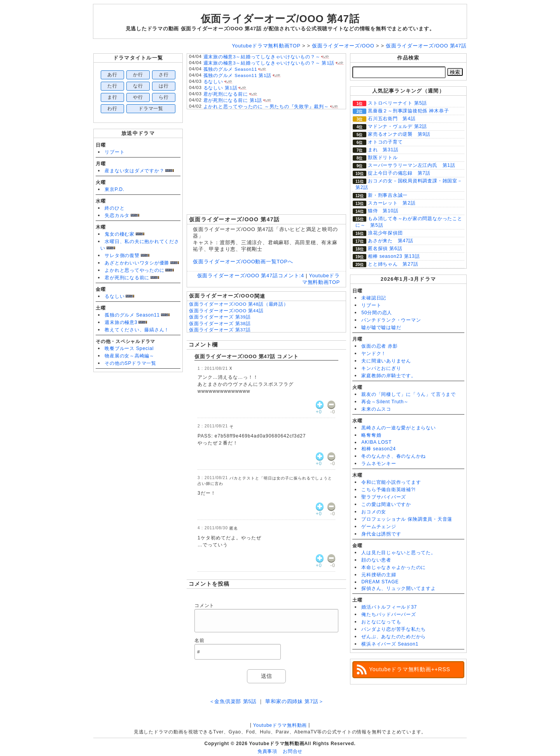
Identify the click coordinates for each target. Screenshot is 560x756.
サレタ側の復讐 (122, 255)
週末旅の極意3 (121, 322)
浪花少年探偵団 (385, 233)
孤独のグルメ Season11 (132, 315)
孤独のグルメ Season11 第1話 (237, 75)
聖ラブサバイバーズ (384, 497)
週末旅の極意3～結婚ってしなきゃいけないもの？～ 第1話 (269, 63)
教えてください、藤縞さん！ (137, 330)
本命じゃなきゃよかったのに (394, 567)
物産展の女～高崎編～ (129, 356)
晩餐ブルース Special (129, 348)
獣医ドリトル (383, 157)
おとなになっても (381, 622)
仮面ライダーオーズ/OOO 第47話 (280, 19)
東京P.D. (115, 189)
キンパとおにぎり (381, 368)
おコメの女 (374, 512)
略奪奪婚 (371, 435)
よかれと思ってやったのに (134, 270)
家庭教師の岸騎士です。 (388, 376)
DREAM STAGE (380, 582)
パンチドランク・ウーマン (391, 320)
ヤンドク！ (374, 353)
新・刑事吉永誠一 (388, 195)
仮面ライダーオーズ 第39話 (220, 317)
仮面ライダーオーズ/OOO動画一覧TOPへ (243, 262)
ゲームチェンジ (379, 527)
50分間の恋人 (377, 313)
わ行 (112, 108)
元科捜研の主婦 (379, 575)
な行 (138, 86)
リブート (115, 152)
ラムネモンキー (379, 464)
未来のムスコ (376, 409)
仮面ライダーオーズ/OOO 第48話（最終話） (239, 304)
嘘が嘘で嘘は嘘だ (381, 327)
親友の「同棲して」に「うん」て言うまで (409, 394)
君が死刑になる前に (127, 278)
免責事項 (267, 751)
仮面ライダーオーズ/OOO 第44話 (226, 311)
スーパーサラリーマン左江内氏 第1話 (412, 165)
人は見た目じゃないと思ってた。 (399, 553)
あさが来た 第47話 (391, 241)
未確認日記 (374, 298)
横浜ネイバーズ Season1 (390, 644)
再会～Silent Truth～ (385, 402)
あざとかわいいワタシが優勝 (137, 263)
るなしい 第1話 (220, 88)
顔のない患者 (376, 560)
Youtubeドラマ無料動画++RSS (410, 669)
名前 (199, 640)
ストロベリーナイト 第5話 (397, 103)
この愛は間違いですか (386, 504)
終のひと (115, 208)
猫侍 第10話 (383, 211)
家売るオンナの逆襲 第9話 (399, 134)
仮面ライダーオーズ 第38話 (220, 324)
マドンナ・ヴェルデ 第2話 (397, 126)
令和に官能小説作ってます (391, 482)
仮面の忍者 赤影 (380, 346)
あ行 (112, 75)
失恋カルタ (117, 215)
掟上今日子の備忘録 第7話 (399, 173)
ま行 (112, 97)
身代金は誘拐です (381, 534)
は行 (164, 86)
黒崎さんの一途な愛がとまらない (399, 428)
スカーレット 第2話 (392, 203)
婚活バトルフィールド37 (389, 607)
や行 (138, 97)
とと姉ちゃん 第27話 (393, 264)
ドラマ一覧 (151, 108)
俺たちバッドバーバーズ (388, 614)
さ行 (164, 75)
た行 (112, 86)
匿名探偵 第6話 (385, 248)
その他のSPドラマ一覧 (130, 363)
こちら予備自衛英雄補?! (388, 490)
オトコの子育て (385, 142)
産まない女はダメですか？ (134, 171)
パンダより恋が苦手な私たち (394, 629)
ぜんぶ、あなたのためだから (394, 637)
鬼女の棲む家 (120, 234)
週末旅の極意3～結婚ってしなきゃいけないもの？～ (262, 57)
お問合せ (293, 751)
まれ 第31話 (383, 150)
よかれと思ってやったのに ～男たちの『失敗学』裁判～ (266, 107)
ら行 (164, 97)
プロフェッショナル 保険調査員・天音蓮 (407, 519)
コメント (204, 605)
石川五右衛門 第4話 (392, 119)
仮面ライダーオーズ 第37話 (220, 330)
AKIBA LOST (376, 442)
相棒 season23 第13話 (394, 256)
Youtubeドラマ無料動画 (280, 725)
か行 (138, 75)
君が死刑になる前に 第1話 (233, 100)
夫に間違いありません (386, 361)
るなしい (115, 296)
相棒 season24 (379, 449)
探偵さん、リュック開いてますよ (399, 588)
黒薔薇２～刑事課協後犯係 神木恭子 (408, 111)
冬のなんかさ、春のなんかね (394, 456)
